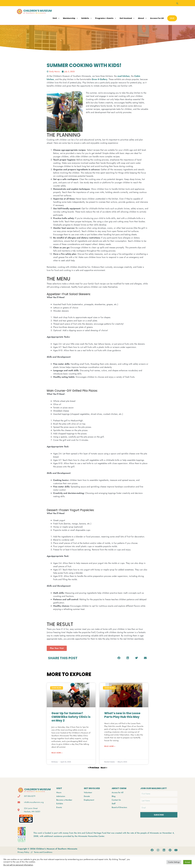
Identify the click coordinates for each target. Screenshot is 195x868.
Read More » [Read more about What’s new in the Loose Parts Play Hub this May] (110, 746)
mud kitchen (123, 76)
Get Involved (126, 18)
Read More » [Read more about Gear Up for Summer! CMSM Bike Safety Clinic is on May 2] (57, 753)
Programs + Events (104, 18)
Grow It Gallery (99, 79)
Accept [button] (187, 862)
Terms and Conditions (44, 852)
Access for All (157, 18)
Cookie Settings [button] (174, 862)
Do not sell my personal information (18, 865)
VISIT (59, 788)
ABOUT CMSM (120, 788)
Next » (104, 767)
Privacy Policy (24, 852)
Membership (69, 18)
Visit (55, 18)
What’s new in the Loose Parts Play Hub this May (122, 715)
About (141, 18)
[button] (177, 3)
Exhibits (85, 18)
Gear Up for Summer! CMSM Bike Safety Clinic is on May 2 (71, 716)
